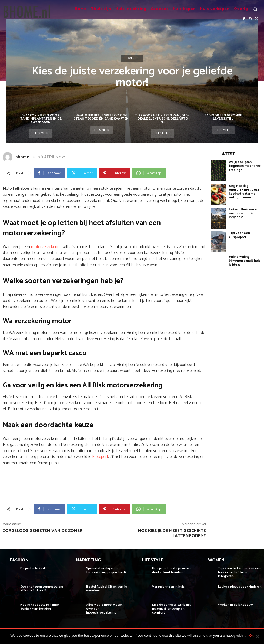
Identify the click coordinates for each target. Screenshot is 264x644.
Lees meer (41, 133)
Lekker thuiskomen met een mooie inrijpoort (244, 213)
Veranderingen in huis (168, 587)
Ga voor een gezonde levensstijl (223, 117)
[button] (255, 9)
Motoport (100, 457)
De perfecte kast (33, 568)
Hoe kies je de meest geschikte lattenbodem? (172, 533)
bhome (22, 157)
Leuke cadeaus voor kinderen (240, 587)
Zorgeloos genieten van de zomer (43, 531)
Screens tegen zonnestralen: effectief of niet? (42, 589)
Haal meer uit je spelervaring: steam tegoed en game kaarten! (102, 117)
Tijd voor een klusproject (239, 235)
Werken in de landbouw (235, 605)
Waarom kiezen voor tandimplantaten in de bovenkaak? (41, 119)
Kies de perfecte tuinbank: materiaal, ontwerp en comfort (172, 609)
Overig (132, 58)
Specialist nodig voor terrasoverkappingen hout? (106, 570)
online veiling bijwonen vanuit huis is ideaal (245, 261)
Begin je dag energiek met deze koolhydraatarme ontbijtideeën (244, 192)
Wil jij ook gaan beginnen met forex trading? (245, 166)
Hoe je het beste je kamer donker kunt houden (40, 607)
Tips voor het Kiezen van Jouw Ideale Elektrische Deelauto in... (162, 119)
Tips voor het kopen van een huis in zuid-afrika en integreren (239, 572)
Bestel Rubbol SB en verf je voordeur (107, 589)
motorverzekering (46, 247)
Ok (251, 635)
